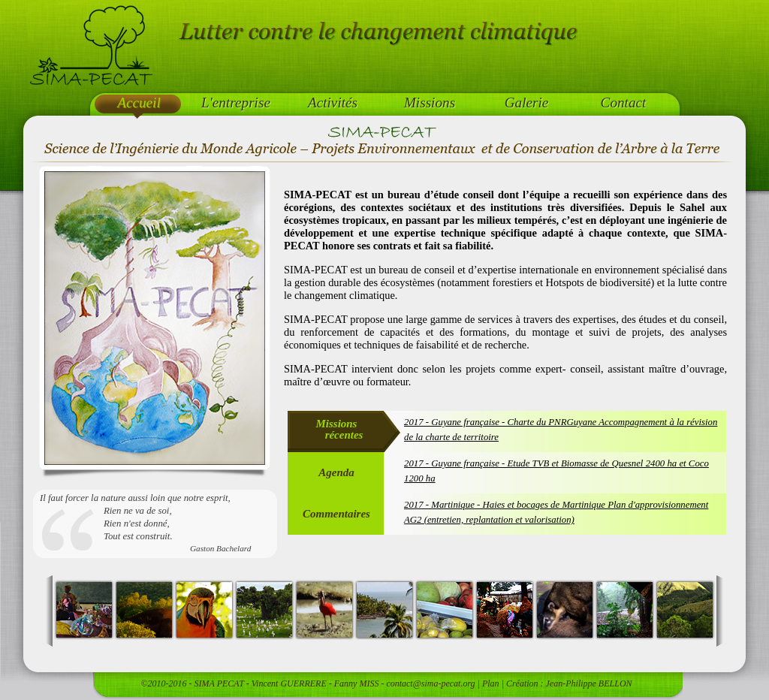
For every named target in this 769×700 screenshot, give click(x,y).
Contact (624, 103)
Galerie (527, 103)
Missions (430, 103)
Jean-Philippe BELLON (589, 683)
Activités (333, 103)
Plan (491, 683)
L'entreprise (236, 103)
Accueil (139, 103)
